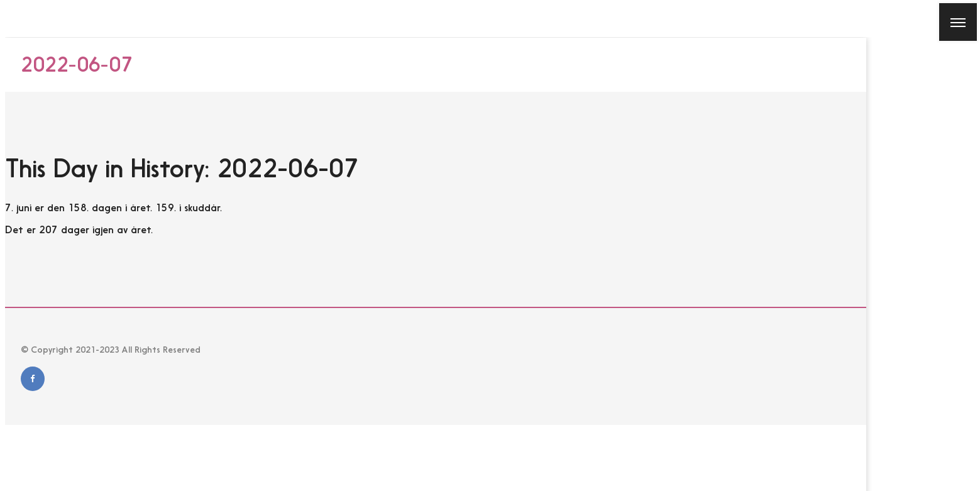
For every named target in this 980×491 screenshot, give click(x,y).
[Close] (18, 18)
